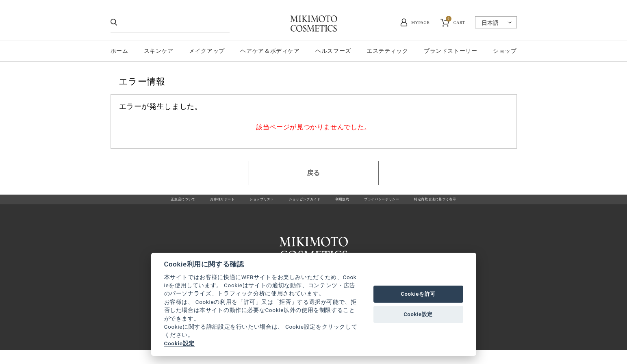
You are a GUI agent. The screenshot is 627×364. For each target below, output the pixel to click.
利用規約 (350, 203)
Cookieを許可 (418, 294)
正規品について (136, 203)
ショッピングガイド (300, 203)
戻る (313, 173)
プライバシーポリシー (402, 203)
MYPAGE (420, 23)
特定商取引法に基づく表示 (477, 203)
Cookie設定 (179, 343)
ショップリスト (242, 203)
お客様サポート (189, 203)
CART (456, 22)
